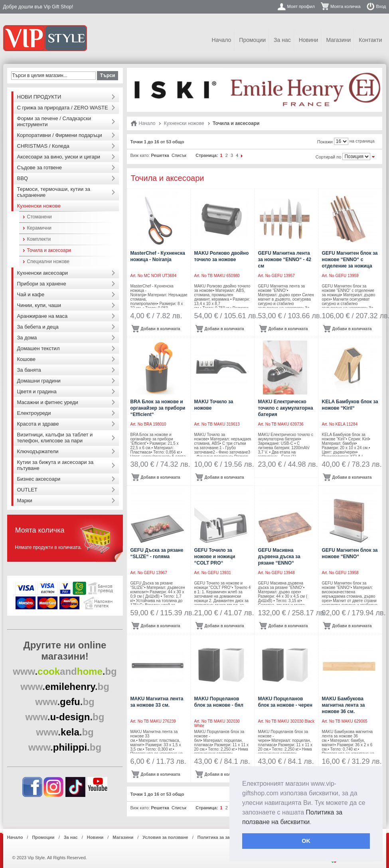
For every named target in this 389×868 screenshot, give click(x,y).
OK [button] (306, 841)
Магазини (338, 40)
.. (65, 671)
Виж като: (140, 155)
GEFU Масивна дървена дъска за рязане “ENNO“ (279, 557)
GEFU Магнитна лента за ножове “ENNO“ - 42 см (285, 260)
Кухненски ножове (184, 123)
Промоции (252, 40)
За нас (282, 40)
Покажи (325, 142)
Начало (222, 40)
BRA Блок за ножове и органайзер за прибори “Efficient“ (158, 408)
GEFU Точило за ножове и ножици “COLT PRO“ (215, 557)
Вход (381, 6)
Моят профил (301, 6)
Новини (309, 40)
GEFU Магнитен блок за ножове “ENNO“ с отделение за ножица (350, 260)
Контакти (370, 40)
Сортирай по (329, 157)
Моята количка (346, 6)
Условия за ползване (165, 837)
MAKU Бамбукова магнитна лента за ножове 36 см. (344, 705)
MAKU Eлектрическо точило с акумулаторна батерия (286, 408)
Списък (179, 155)
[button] (314, 822)
